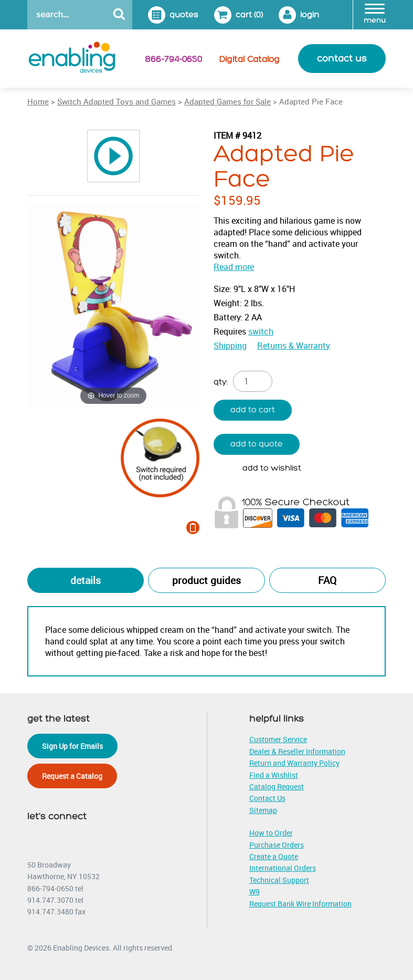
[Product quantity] (253, 381)
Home (38, 101)
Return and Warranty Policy (294, 763)
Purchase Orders (277, 845)
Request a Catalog (72, 776)
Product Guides (206, 580)
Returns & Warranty (294, 346)
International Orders (283, 868)
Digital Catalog (250, 59)
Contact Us (267, 798)
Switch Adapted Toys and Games (117, 101)
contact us (342, 59)
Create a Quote (274, 856)
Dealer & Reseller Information (297, 751)
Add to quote (257, 444)
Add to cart (253, 410)
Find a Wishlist (274, 775)
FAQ (327, 580)
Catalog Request (277, 786)
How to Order (271, 833)
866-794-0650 (173, 59)
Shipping (230, 346)
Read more (234, 267)
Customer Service (278, 739)
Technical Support (279, 880)
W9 (255, 892)
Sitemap (263, 810)
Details (86, 580)
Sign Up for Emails (72, 746)
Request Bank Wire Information (300, 904)
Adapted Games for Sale (227, 101)
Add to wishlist (272, 468)
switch (261, 331)
